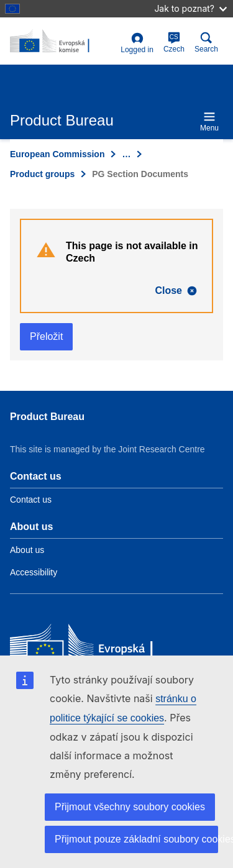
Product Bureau (47, 417)
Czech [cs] (174, 43)
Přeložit (46, 336)
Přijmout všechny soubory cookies (130, 807)
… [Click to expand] (126, 154)
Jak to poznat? (190, 8)
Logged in (137, 43)
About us (27, 550)
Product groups (42, 174)
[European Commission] (100, 648)
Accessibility (34, 572)
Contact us (31, 500)
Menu (209, 121)
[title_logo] (63, 42)
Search (206, 43)
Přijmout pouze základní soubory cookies (136, 839)
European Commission (57, 154)
